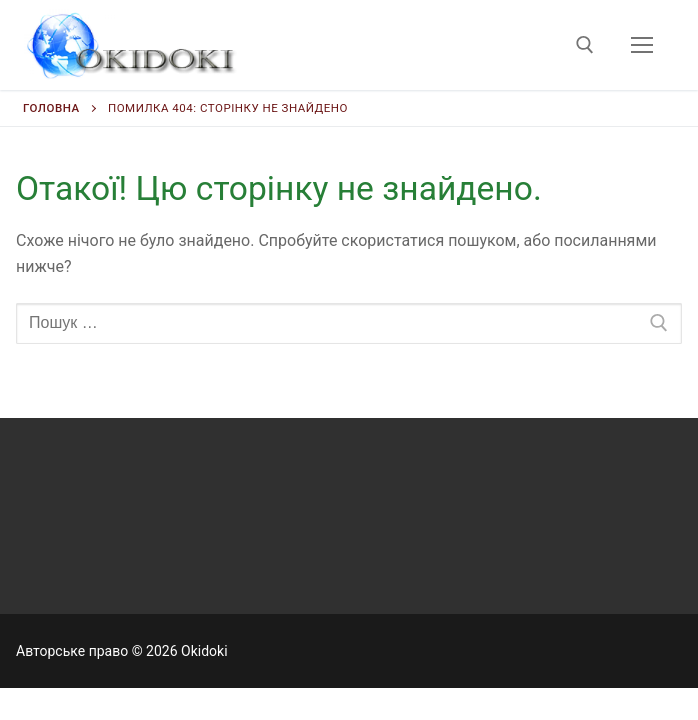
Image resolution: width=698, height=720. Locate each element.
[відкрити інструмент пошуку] (585, 45)
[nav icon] (642, 45)
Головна (51, 108)
